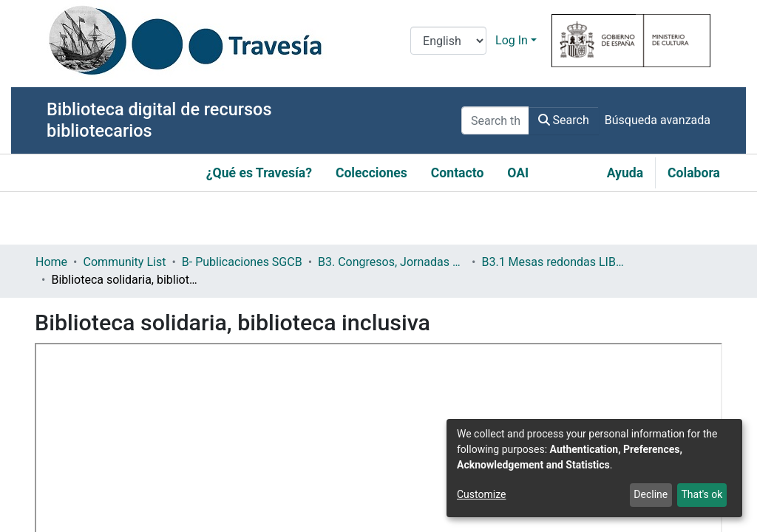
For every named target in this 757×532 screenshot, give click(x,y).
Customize (481, 494)
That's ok (702, 494)
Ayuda (625, 173)
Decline (651, 494)
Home (51, 262)
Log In (512, 40)
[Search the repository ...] (495, 120)
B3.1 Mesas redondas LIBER (555, 262)
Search (564, 120)
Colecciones (371, 173)
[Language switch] (448, 41)
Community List (124, 262)
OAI (518, 173)
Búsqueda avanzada (658, 120)
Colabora (694, 173)
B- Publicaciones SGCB (242, 262)
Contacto (458, 173)
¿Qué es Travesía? (259, 173)
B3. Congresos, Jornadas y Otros (392, 262)
